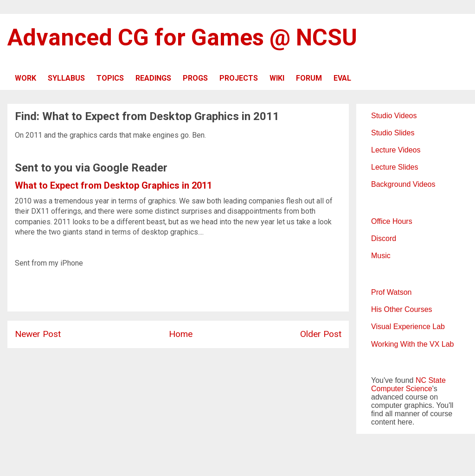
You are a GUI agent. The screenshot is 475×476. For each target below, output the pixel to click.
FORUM (309, 78)
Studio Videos (394, 116)
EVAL (342, 78)
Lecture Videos (396, 150)
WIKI (277, 78)
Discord (384, 238)
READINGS (153, 78)
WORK (26, 78)
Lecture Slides (395, 167)
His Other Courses (402, 309)
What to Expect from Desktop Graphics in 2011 (113, 185)
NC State (431, 380)
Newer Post (38, 334)
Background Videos (403, 184)
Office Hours (392, 221)
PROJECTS (239, 78)
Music (381, 256)
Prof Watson (391, 292)
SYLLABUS (66, 78)
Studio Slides (393, 133)
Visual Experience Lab (408, 327)
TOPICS (110, 78)
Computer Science (402, 389)
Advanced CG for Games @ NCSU (182, 38)
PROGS (195, 78)
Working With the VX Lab (412, 344)
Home (181, 334)
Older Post (321, 334)
